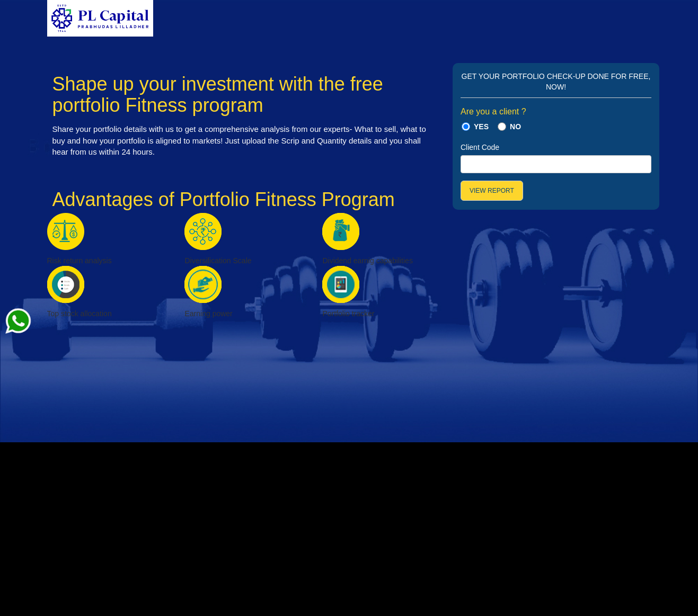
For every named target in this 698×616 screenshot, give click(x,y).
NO (515, 127)
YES (481, 127)
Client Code (480, 147)
